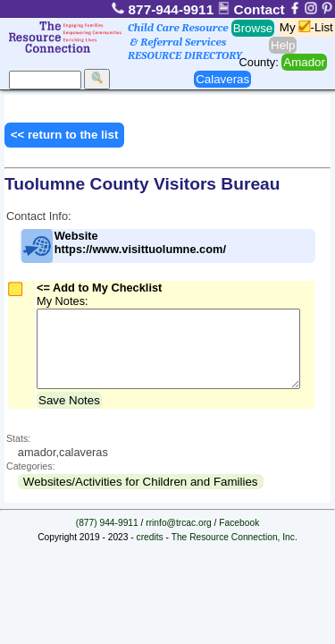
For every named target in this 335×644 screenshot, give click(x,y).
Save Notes (69, 414)
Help (283, 45)
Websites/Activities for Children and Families (141, 495)
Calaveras (222, 79)
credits (150, 551)
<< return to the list (65, 135)
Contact (253, 9)
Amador (304, 62)
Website (123, 246)
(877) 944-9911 (107, 536)
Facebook (239, 536)
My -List (306, 27)
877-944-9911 (164, 9)
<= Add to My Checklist (99, 288)
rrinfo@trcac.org (179, 536)
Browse (253, 28)
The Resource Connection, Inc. (234, 551)
